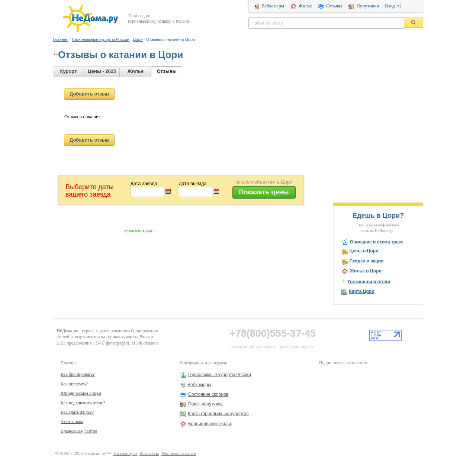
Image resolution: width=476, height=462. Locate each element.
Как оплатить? (74, 384)
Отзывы (334, 6)
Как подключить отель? (83, 403)
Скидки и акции (366, 261)
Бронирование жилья (210, 424)
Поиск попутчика (205, 404)
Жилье (305, 6)
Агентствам (72, 421)
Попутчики (368, 6)
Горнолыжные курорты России (101, 39)
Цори (138, 39)
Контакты (149, 453)
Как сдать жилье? (77, 412)
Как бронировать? (78, 374)
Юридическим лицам (81, 393)
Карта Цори (361, 291)
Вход (390, 5)
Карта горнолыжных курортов (218, 414)
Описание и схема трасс (377, 242)
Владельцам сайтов (79, 431)
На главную (125, 453)
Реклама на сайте (179, 453)
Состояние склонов (208, 394)
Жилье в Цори (366, 271)
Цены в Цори (364, 251)
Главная (61, 39)
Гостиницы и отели (369, 282)
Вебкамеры (273, 6)
